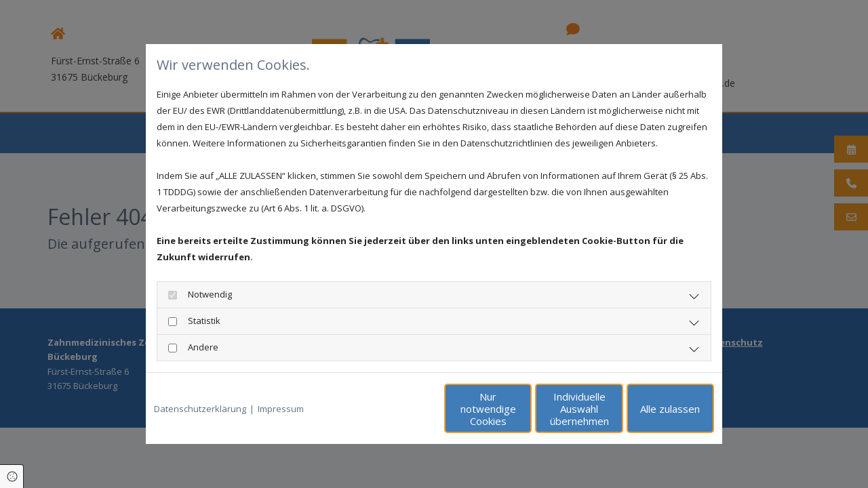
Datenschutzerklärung (200, 409)
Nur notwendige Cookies (394, 409)
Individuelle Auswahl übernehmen (522, 409)
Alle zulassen (652, 409)
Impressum (281, 409)
